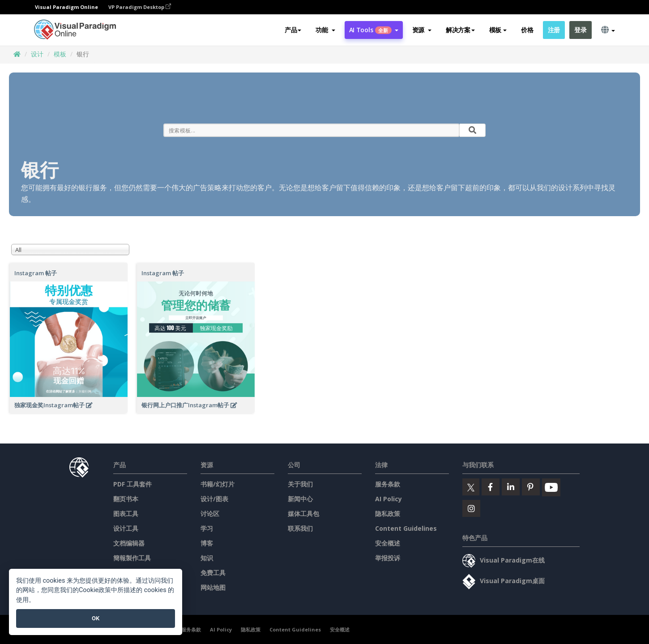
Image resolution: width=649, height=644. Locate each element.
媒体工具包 (303, 514)
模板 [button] (498, 30)
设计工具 (126, 528)
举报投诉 (388, 558)
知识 (207, 558)
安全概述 (388, 543)
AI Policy (389, 499)
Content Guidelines (406, 528)
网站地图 (213, 587)
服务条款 (388, 484)
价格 (527, 30)
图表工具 (126, 514)
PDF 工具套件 (132, 484)
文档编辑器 (129, 543)
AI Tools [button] (374, 30)
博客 (207, 543)
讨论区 (210, 514)
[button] (325, 30)
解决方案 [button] (460, 30)
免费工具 (213, 573)
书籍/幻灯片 (218, 484)
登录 (580, 30)
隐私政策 (388, 514)
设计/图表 (214, 499)
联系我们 (300, 528)
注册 (554, 30)
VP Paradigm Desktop (140, 7)
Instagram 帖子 (36, 273)
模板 (60, 54)
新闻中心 (300, 499)
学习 (207, 528)
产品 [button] (293, 30)
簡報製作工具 (132, 558)
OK (96, 618)
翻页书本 (126, 499)
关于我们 (300, 484)
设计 (37, 54)
